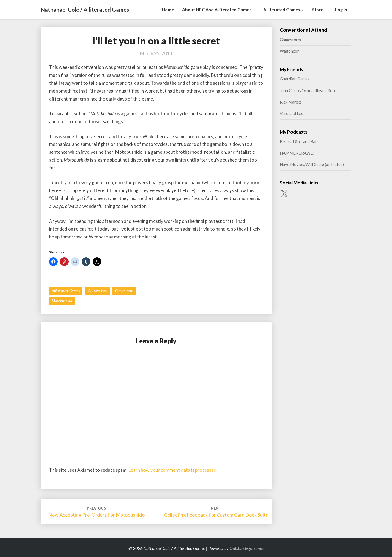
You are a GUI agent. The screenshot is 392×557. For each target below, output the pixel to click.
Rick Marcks (291, 102)
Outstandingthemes (246, 548)
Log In (341, 9)
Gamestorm (124, 291)
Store (319, 9)
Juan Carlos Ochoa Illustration (307, 90)
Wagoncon (290, 51)
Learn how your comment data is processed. (173, 470)
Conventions (97, 291)
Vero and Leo (292, 113)
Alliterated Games (284, 9)
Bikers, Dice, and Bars (299, 141)
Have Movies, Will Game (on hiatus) (312, 164)
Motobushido (62, 301)
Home (168, 9)
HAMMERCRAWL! (297, 153)
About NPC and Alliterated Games (219, 9)
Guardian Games (295, 79)
